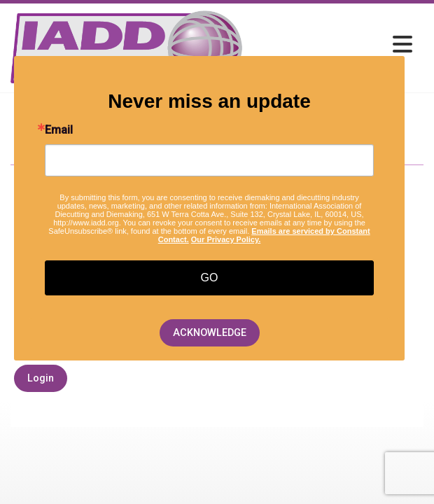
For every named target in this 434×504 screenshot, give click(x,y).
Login (41, 378)
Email (59, 130)
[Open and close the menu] (331, 45)
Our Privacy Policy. (226, 239)
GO (210, 278)
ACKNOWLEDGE (210, 333)
